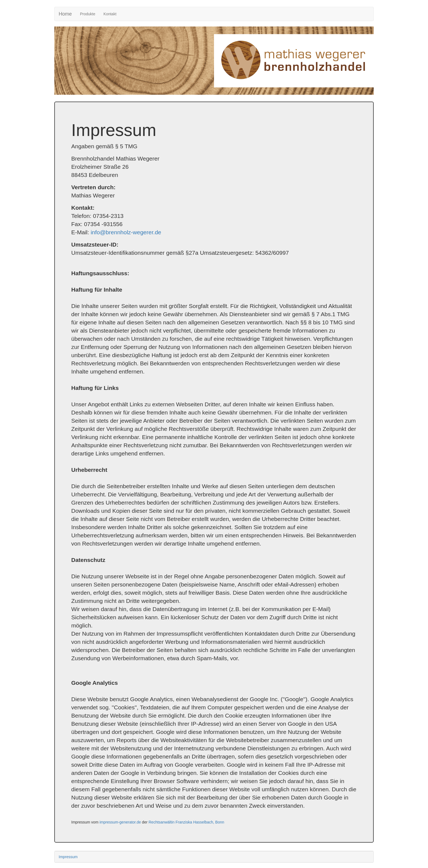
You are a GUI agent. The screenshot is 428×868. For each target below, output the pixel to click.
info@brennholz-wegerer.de (126, 232)
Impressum (68, 857)
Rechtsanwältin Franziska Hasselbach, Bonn (186, 822)
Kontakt (110, 14)
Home (65, 14)
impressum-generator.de (120, 822)
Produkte (90, 14)
